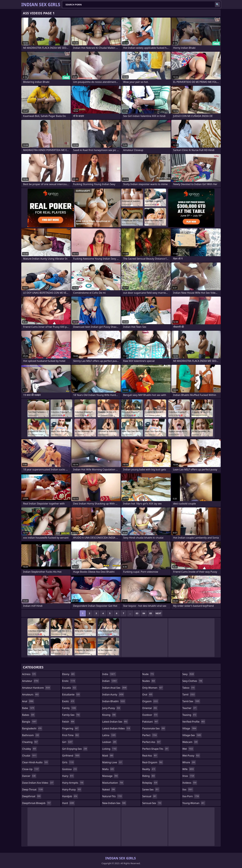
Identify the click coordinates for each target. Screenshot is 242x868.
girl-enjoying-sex (75, 749)
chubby (29, 749)
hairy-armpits (73, 783)
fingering (71, 728)
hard (69, 803)
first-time (71, 735)
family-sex (71, 715)
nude (148, 674)
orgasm (150, 701)
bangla (30, 722)
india (109, 674)
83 (137, 613)
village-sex (192, 735)
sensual (150, 796)
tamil (189, 694)
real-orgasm (153, 762)
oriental (150, 708)
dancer (29, 776)
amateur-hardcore (36, 688)
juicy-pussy (111, 708)
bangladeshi (32, 728)
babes (29, 715)
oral (148, 694)
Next (158, 613)
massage (110, 776)
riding (149, 776)
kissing (109, 715)
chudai (30, 756)
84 (144, 613)
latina (109, 735)
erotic (69, 681)
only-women (153, 688)
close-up (31, 769)
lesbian (110, 742)
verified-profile (194, 722)
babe (28, 708)
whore (189, 762)
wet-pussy (191, 756)
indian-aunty (113, 694)
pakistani (150, 722)
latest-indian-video (116, 728)
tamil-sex (191, 701)
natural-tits (112, 796)
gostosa (70, 769)
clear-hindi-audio (35, 762)
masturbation (113, 783)
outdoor (150, 715)
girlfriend (71, 756)
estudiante (71, 694)
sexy (188, 674)
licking (110, 749)
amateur (31, 681)
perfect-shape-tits (156, 749)
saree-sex (151, 789)
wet (188, 749)
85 (151, 613)
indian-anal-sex (115, 688)
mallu (108, 769)
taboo (189, 688)
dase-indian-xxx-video (38, 783)
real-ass (150, 756)
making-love (113, 762)
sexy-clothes (193, 681)
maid (108, 756)
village (190, 728)
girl (68, 742)
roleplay (150, 783)
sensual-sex (152, 803)
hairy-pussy (72, 789)
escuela (69, 688)
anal (28, 701)
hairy (68, 776)
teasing (190, 715)
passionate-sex (154, 728)
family (69, 708)
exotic (69, 701)
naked (109, 789)
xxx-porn (191, 796)
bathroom (31, 735)
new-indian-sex (114, 803)
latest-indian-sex (115, 722)
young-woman (194, 803)
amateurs (31, 694)
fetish (69, 722)
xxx (188, 789)
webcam (190, 742)
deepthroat (32, 796)
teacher (190, 708)
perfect (150, 735)
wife (188, 769)
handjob (70, 796)
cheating (30, 742)
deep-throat (33, 789)
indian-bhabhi (114, 701)
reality (149, 769)
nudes (149, 681)
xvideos (190, 783)
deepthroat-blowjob (37, 803)
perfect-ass (152, 742)
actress (29, 674)
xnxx (189, 776)
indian (110, 681)
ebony (69, 674)
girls (68, 762)
